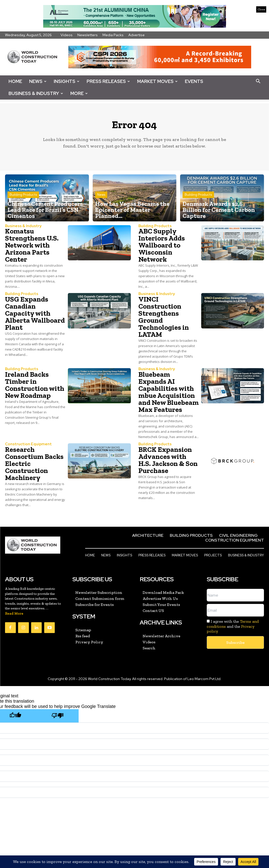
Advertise (137, 35)
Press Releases (108, 81)
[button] (258, 81)
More (79, 93)
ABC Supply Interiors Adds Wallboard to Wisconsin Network (162, 247)
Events (194, 81)
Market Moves (157, 81)
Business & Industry (36, 93)
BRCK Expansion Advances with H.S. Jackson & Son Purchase (168, 462)
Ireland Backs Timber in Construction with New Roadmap (35, 387)
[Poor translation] (58, 717)
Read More (14, 615)
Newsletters (88, 35)
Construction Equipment (26, 446)
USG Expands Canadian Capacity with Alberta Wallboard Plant (35, 315)
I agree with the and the (233, 627)
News (38, 81)
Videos (67, 35)
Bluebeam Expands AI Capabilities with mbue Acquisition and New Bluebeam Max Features (169, 394)
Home (15, 81)
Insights (67, 81)
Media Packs (113, 35)
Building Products (23, 206)
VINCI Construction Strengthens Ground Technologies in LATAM (164, 319)
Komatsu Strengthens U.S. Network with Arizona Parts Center (32, 247)
